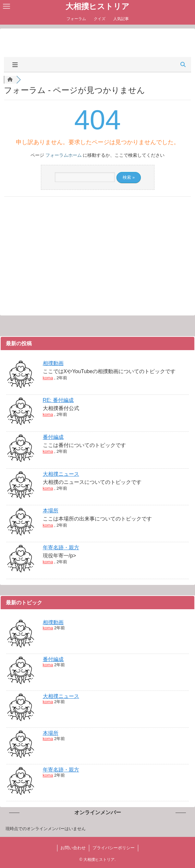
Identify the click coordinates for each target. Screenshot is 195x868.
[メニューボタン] (6, 6)
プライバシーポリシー (114, 848)
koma (48, 378)
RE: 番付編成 (58, 400)
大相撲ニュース (61, 474)
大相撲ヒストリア (97, 6)
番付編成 (53, 437)
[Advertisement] (98, 42)
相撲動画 (53, 363)
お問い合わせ (73, 848)
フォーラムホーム (64, 155)
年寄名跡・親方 (61, 548)
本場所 (51, 511)
